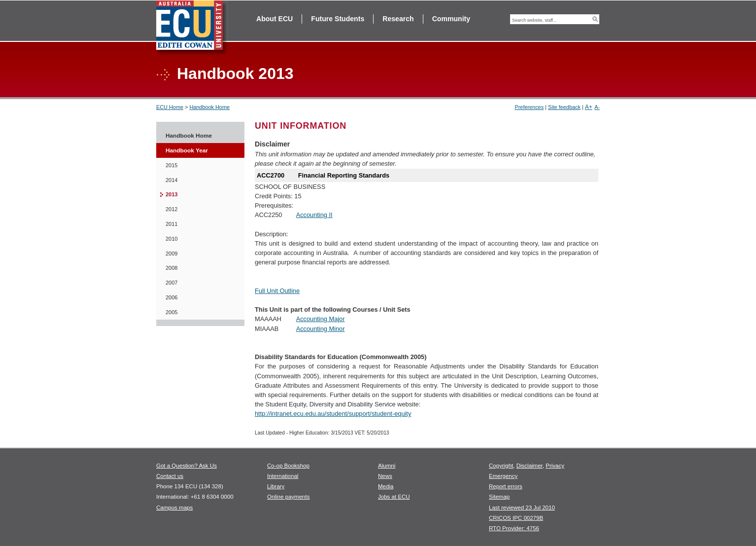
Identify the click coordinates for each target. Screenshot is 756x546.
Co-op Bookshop (288, 466)
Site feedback (564, 107)
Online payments (288, 497)
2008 (172, 268)
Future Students (338, 19)
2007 (172, 283)
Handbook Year (187, 150)
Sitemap (499, 497)
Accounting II (314, 215)
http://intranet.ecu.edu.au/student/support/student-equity (333, 414)
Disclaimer (530, 466)
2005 (172, 312)
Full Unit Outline (277, 291)
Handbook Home (209, 107)
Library (276, 486)
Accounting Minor (321, 329)
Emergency (503, 476)
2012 (172, 209)
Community (451, 19)
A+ (589, 107)
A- (597, 107)
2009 (172, 254)
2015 (172, 165)
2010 (172, 239)
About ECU (275, 19)
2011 (172, 224)
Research (398, 19)
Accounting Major (321, 319)
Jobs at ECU (394, 497)
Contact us (170, 476)
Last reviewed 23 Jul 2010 (522, 508)
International (283, 476)
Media (386, 486)
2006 (172, 297)
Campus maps (174, 508)
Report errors (506, 486)
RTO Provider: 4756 (514, 528)
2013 (172, 194)
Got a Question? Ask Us (187, 466)
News (385, 476)
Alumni (387, 466)
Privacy (555, 466)
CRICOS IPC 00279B (516, 518)
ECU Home (170, 107)
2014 (172, 180)
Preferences (529, 107)
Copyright (501, 466)
